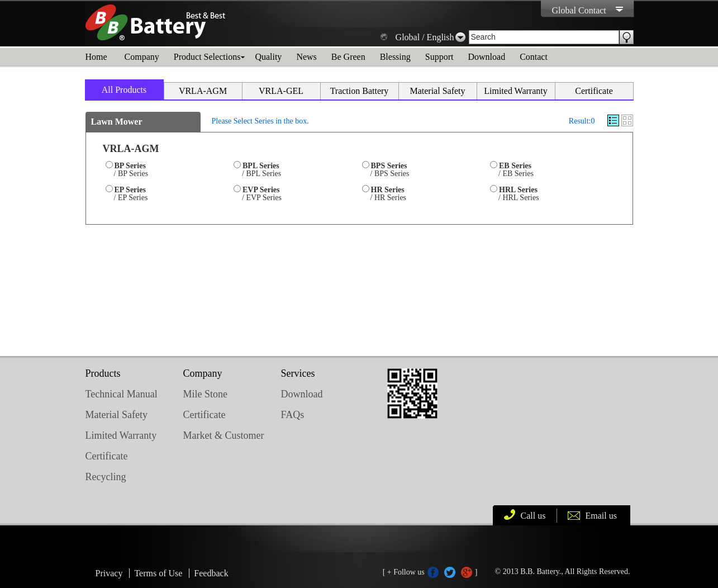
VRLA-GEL (281, 91)
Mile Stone (206, 394)
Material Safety (437, 91)
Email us (601, 516)
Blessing (395, 57)
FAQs (293, 415)
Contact (534, 57)
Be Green (348, 57)
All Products (124, 90)
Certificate (594, 91)
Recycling (106, 477)
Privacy (109, 573)
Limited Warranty (516, 91)
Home (96, 57)
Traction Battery (360, 91)
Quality (268, 57)
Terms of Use (158, 573)
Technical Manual (122, 394)
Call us (533, 516)
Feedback (211, 573)
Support (439, 57)
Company (142, 57)
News (306, 57)
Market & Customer (224, 435)
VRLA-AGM (203, 91)
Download (486, 57)
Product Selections (207, 57)
